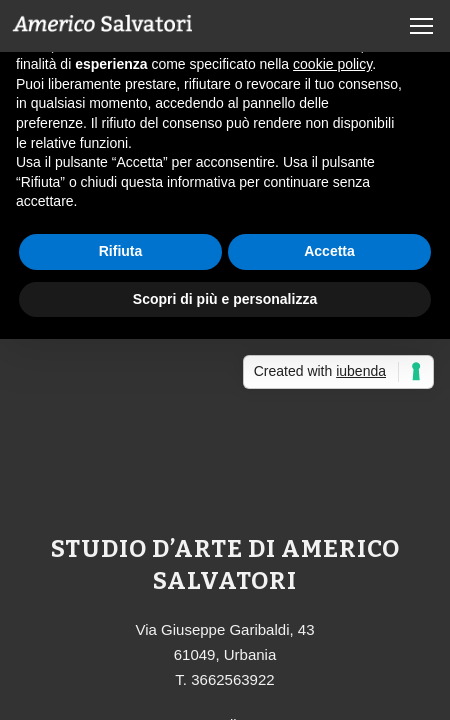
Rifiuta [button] (121, 251)
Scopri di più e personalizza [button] (225, 299)
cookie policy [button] (332, 64)
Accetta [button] (329, 251)
